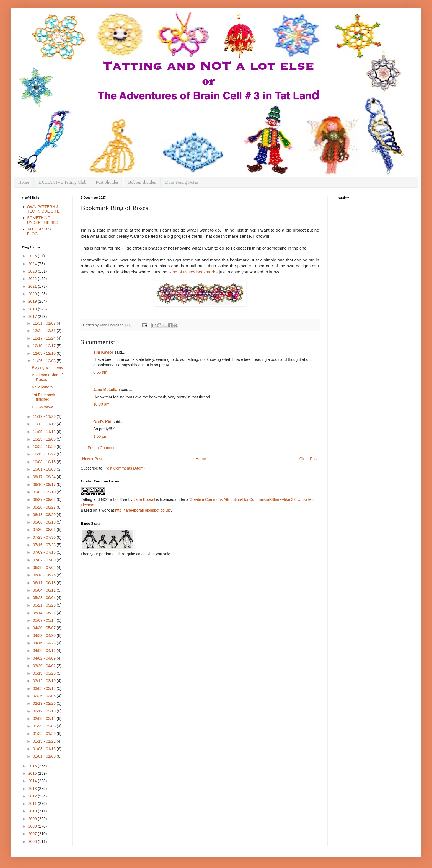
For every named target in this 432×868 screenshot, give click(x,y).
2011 (33, 804)
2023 (33, 271)
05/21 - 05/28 (45, 605)
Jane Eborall (144, 499)
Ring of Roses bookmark (192, 272)
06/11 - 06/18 (45, 583)
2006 (33, 841)
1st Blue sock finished (43, 397)
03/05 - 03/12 (45, 688)
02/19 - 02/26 (45, 703)
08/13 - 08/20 (45, 515)
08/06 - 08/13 (45, 522)
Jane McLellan (107, 390)
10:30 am (101, 404)
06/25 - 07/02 (45, 568)
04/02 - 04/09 (45, 658)
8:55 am (100, 372)
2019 (33, 301)
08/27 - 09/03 (45, 499)
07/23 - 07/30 (45, 537)
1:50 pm (100, 436)
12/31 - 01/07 (45, 323)
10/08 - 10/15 (45, 462)
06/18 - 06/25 (45, 575)
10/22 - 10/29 (45, 447)
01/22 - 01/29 (45, 734)
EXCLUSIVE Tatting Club (62, 182)
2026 (33, 256)
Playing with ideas (47, 367)
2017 (33, 317)
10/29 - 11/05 (45, 439)
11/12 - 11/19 (45, 424)
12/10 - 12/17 (45, 346)
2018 (33, 309)
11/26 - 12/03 (45, 361)
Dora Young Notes (182, 182)
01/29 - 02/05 (45, 726)
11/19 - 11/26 (45, 416)
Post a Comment (102, 448)
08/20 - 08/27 (45, 507)
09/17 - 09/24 (45, 477)
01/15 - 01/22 (45, 741)
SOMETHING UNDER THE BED (43, 220)
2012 (33, 796)
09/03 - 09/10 (45, 492)
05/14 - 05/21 (45, 613)
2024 (33, 264)
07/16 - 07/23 (45, 545)
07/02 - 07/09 (45, 560)
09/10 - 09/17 (45, 484)
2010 (33, 811)
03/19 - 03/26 (45, 673)
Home (24, 182)
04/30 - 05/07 (45, 628)
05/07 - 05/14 (45, 620)
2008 (33, 826)
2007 (33, 834)
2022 (33, 279)
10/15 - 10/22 (45, 454)
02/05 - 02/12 (45, 719)
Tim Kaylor (103, 352)
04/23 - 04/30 (45, 636)
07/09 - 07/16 (45, 552)
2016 (33, 766)
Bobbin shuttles (142, 182)
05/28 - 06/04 (45, 598)
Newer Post (92, 459)
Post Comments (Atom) (125, 468)
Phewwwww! (43, 407)
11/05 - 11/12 (45, 432)
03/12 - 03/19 (45, 681)
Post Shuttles (107, 182)
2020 (33, 294)
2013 (33, 789)
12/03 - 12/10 (45, 353)
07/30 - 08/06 (45, 530)
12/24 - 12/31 (45, 331)
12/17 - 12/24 (45, 338)
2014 (33, 781)
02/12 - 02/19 (45, 711)
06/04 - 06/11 (45, 590)
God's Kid (102, 422)
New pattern (42, 387)
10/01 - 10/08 (45, 469)
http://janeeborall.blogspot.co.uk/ (143, 510)
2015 (33, 773)
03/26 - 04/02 (45, 666)
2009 (33, 819)
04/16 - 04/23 (45, 643)
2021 (33, 286)
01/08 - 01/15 (45, 749)
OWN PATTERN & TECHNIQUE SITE (43, 209)
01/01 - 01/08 (45, 756)
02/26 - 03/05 (45, 696)
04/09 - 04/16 (45, 651)
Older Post (309, 459)
